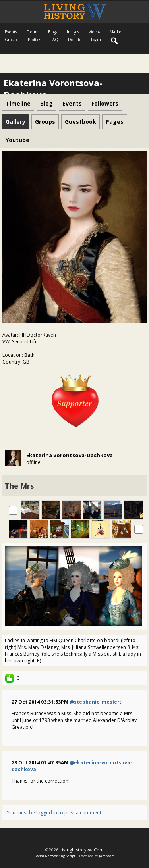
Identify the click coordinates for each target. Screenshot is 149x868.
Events (11, 32)
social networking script (55, 856)
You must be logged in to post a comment (54, 813)
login (96, 40)
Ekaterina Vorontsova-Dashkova (70, 455)
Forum (33, 32)
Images (73, 32)
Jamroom (107, 856)
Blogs (53, 32)
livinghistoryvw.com (82, 850)
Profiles (34, 40)
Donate (75, 40)
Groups (12, 40)
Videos (94, 32)
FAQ (54, 40)
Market (116, 32)
